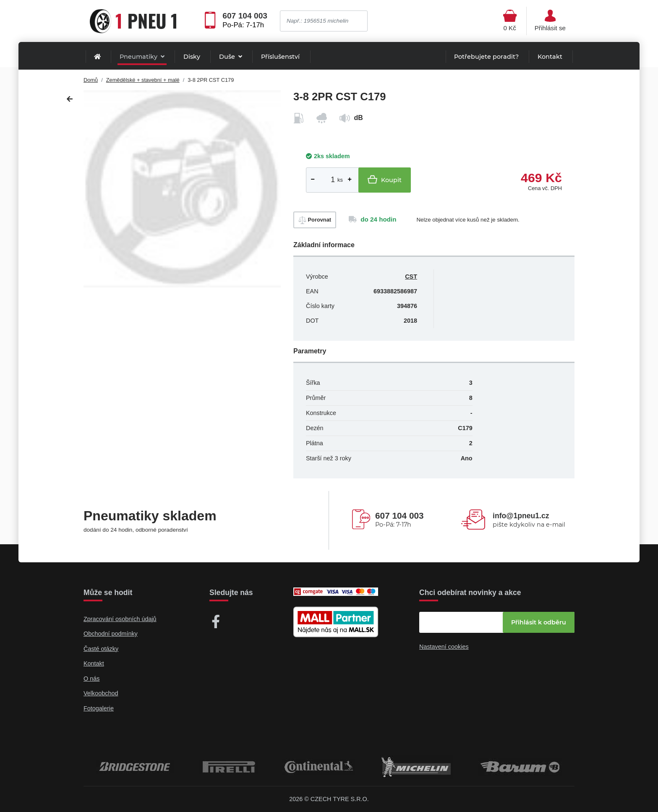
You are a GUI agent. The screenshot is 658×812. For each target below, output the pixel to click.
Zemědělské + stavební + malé (143, 80)
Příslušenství (280, 57)
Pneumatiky (139, 57)
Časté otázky (101, 649)
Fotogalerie (99, 708)
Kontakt (550, 57)
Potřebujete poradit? (486, 57)
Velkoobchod (101, 693)
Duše (228, 57)
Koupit (385, 179)
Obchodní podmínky (111, 634)
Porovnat (315, 220)
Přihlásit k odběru (539, 622)
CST (411, 277)
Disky (192, 57)
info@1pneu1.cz (521, 516)
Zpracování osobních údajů (120, 619)
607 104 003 (245, 16)
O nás (91, 679)
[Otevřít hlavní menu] (510, 21)
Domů (91, 80)
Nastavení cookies (444, 647)
